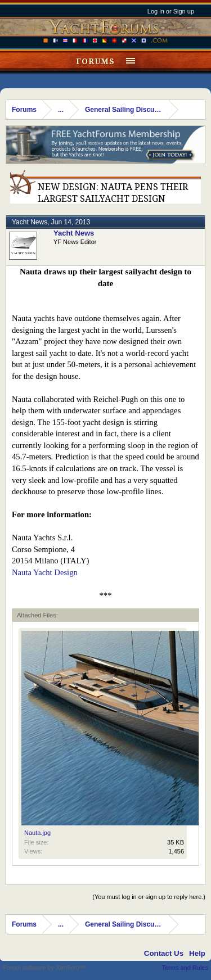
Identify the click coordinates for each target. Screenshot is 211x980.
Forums (95, 61)
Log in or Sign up (171, 11)
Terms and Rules (185, 968)
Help (197, 953)
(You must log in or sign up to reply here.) (149, 897)
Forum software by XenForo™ (44, 968)
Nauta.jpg (37, 833)
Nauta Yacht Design (45, 572)
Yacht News (30, 222)
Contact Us (164, 953)
